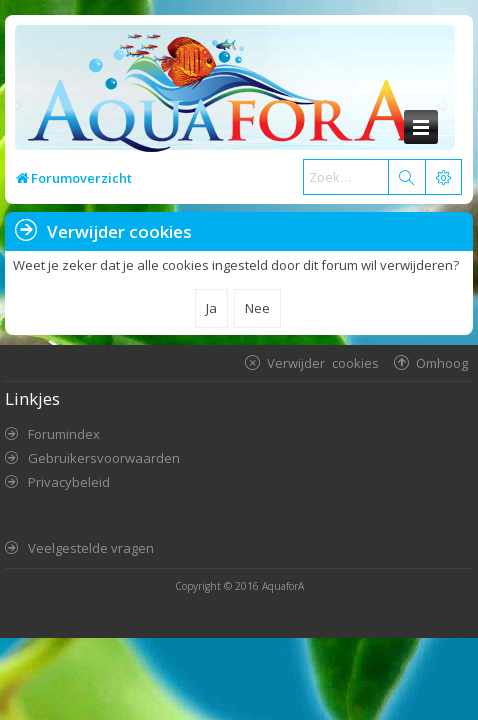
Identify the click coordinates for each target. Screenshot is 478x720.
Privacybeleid (69, 482)
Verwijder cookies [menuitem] (323, 362)
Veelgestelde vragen (91, 548)
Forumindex (64, 434)
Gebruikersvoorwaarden (104, 458)
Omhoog (442, 362)
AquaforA (283, 586)
